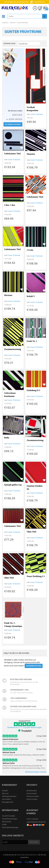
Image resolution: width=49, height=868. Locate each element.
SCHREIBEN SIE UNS (34, 666)
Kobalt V (31, 296)
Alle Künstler (7, 822)
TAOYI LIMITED (32, 819)
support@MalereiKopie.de (36, 822)
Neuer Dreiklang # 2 (36, 576)
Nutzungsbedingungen (10, 827)
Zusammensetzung (13, 349)
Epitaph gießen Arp (13, 485)
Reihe (7, 438)
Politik (4, 825)
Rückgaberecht (8, 802)
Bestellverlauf (32, 791)
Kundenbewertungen (10, 819)
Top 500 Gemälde (8, 816)
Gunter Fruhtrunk (36, 114)
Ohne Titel (31, 532)
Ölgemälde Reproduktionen (27, 855)
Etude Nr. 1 (32, 341)
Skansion (31, 154)
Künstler (13, 23)
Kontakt (5, 791)
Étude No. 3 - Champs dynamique (13, 625)
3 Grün (30, 250)
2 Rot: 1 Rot (10, 205)
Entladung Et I (33, 390)
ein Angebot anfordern (13, 124)
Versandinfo (6, 799)
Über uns (5, 793)
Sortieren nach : (10, 43)
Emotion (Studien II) (34, 487)
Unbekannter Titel (12, 154)
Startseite (5, 23)
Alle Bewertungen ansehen (36, 772)
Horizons (8, 295)
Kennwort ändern (33, 796)
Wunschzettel (32, 793)
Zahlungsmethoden (9, 796)
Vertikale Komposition (32, 109)
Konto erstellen (32, 799)
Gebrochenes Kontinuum (10, 395)
